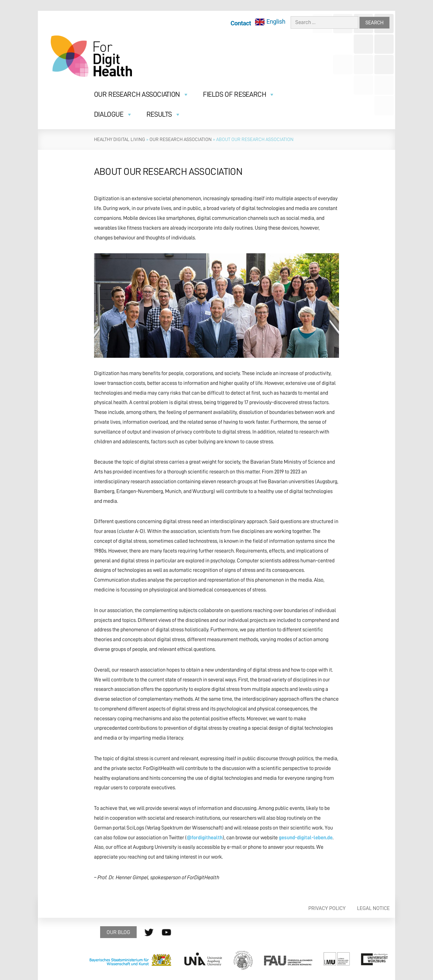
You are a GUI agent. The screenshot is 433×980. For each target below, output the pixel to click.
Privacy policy (327, 908)
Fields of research (239, 95)
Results (164, 114)
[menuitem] (270, 22)
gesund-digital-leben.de (306, 838)
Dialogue (113, 114)
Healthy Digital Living (120, 139)
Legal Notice (373, 908)
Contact (241, 23)
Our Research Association (142, 95)
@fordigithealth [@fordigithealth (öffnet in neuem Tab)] (205, 838)
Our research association (181, 139)
